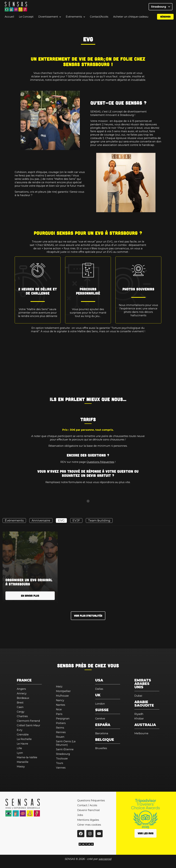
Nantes (61, 705)
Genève (100, 719)
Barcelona (102, 733)
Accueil (9, 18)
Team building (99, 520)
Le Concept (26, 18)
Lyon (20, 753)
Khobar (139, 719)
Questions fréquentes (100, 462)
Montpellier (63, 691)
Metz (59, 687)
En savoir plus (30, 596)
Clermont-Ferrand (28, 721)
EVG (61, 520)
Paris (59, 714)
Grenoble (23, 735)
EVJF (76, 520)
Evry (20, 730)
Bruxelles (101, 748)
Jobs (80, 815)
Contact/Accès (99, 18)
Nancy (60, 700)
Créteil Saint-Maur (29, 725)
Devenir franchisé (88, 810)
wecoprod (105, 859)
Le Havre (22, 744)
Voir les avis (146, 833)
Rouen (60, 737)
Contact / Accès (87, 805)
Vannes (61, 768)
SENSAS (65, 665)
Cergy (21, 712)
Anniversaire (41, 520)
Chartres (22, 716)
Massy (21, 767)
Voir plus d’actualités (88, 616)
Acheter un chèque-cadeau (131, 18)
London (100, 704)
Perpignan (63, 719)
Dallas (99, 689)
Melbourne (141, 733)
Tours (60, 763)
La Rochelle (24, 739)
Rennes (61, 732)
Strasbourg (161, 7)
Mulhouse (62, 696)
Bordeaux (23, 698)
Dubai (138, 696)
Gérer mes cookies (89, 825)
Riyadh (139, 714)
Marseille (23, 762)
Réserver (165, 18)
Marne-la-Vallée (27, 757)
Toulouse (62, 759)
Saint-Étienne (65, 749)
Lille (19, 748)
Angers (21, 689)
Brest (20, 703)
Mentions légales (88, 820)
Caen (20, 707)
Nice (59, 709)
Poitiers (61, 723)
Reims (60, 728)
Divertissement (48, 18)
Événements (74, 18)
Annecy (22, 693)
